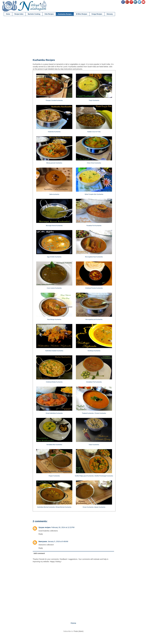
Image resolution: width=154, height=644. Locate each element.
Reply (41, 534)
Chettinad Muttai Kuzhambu (54, 382)
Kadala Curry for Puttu (94, 132)
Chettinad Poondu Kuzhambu (94, 288)
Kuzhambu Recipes (65, 14)
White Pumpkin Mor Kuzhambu (94, 194)
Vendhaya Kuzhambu (94, 351)
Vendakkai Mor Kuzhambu (54, 445)
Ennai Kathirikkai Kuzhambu (54, 413)
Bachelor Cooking (34, 14)
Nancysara (43, 541)
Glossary (110, 14)
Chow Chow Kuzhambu (94, 163)
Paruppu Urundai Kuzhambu (54, 100)
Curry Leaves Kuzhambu (54, 288)
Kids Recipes (49, 14)
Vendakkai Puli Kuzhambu (94, 382)
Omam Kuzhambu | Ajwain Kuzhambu (94, 507)
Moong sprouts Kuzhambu (54, 163)
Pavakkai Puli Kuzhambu (94, 226)
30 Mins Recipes (82, 14)
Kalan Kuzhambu (94, 445)
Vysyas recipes (45, 527)
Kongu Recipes (97, 14)
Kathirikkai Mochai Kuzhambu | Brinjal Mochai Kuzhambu (54, 507)
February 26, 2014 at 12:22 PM (63, 527)
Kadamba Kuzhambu (54, 132)
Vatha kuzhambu (54, 194)
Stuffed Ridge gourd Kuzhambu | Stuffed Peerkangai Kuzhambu (94, 476)
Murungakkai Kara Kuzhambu (94, 257)
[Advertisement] (73, 37)
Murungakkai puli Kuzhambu (94, 319)
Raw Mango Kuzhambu (54, 319)
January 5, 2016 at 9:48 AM (58, 541)
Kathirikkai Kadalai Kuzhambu (54, 351)
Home (8, 14)
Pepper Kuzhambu (54, 476)
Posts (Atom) (79, 631)
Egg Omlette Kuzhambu (54, 257)
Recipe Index (19, 14)
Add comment (39, 553)
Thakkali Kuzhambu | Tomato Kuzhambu (94, 413)
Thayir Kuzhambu (94, 100)
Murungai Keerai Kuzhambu (54, 226)
